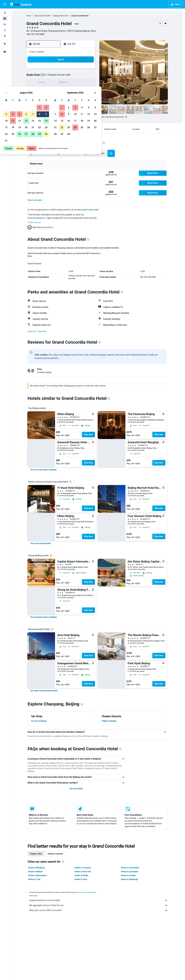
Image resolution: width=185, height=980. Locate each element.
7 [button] (74, 76)
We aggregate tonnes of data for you (99, 905)
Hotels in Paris (81, 879)
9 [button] (88, 76)
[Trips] (5, 44)
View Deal (89, 435)
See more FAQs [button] (76, 789)
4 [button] (55, 76)
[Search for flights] (5, 13)
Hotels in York (34, 879)
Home (29, 16)
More (30, 256)
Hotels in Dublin (82, 875)
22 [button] (81, 90)
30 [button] (88, 96)
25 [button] (55, 96)
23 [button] (88, 90)
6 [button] (68, 76)
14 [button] (75, 83)
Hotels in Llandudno (130, 872)
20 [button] (68, 90)
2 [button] (88, 70)
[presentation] (126, 117)
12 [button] (61, 83)
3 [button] (48, 76)
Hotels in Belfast (35, 872)
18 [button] (55, 90)
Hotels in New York (83, 872)
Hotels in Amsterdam (130, 868)
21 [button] (75, 90)
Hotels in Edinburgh (129, 879)
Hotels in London (128, 875)
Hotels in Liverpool (83, 868)
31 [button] (48, 103)
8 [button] (81, 76)
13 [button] (68, 83)
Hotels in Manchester (38, 875)
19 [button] (61, 90)
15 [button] (81, 83)
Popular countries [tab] (55, 854)
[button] (5, 4)
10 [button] (48, 83)
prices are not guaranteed (87, 892)
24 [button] (48, 96)
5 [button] (61, 76)
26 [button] (61, 96)
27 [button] (68, 96)
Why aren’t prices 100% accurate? (99, 910)
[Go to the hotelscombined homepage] (21, 4)
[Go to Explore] (5, 36)
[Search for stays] (5, 19)
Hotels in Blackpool (37, 868)
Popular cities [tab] (36, 854)
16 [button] (88, 83)
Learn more (94, 210)
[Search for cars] (5, 24)
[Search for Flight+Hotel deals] (5, 30)
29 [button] (81, 96)
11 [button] (55, 83)
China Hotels (39, 16)
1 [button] (81, 70)
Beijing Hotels (59, 16)
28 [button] (75, 96)
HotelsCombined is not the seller (99, 900)
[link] (44, 470)
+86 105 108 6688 (36, 34)
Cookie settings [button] (34, 222)
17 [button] (48, 90)
